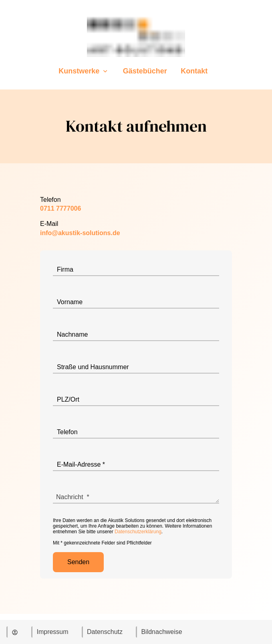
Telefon (67, 432)
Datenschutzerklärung (138, 532)
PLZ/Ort (68, 399)
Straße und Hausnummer (93, 367)
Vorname (70, 302)
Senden (78, 562)
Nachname (72, 334)
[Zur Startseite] (136, 59)
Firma (65, 269)
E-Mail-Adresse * (81, 464)
